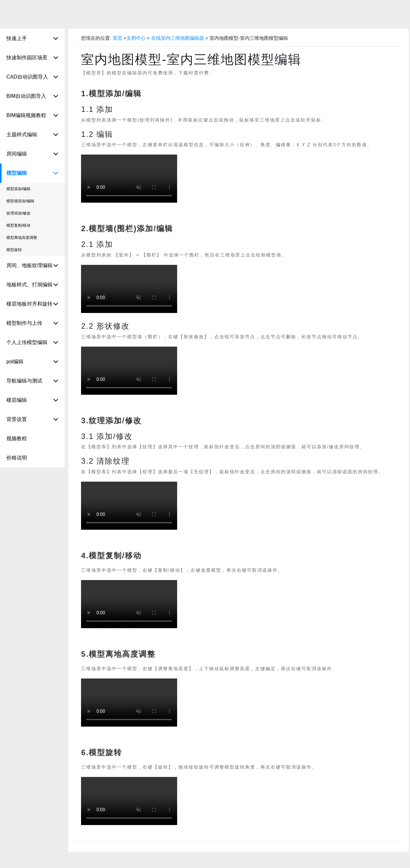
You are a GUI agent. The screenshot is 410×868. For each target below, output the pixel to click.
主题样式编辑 (32, 135)
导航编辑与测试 (32, 381)
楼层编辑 (32, 400)
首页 (118, 38)
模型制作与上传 (32, 323)
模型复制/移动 (18, 225)
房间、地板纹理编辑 (32, 266)
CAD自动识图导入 (32, 77)
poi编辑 (32, 362)
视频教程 (17, 438)
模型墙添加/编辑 (20, 201)
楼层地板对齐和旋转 (32, 304)
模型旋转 (14, 250)
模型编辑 (32, 173)
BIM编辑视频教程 (32, 116)
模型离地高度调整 (22, 238)
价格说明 (17, 458)
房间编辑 (32, 154)
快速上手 (32, 39)
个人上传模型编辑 (32, 343)
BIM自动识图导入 (32, 96)
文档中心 (136, 38)
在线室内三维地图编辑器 (178, 38)
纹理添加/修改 (18, 213)
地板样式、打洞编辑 (32, 285)
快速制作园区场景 (32, 58)
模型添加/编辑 (18, 189)
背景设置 (32, 420)
